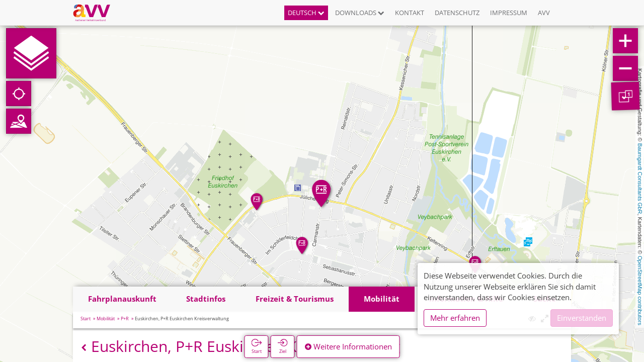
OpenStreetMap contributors (640, 291)
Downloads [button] (360, 13)
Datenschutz (457, 13)
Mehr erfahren (455, 318)
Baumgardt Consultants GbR (640, 179)
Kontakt (410, 13)
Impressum (509, 13)
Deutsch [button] (306, 13)
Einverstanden (582, 318)
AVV (544, 13)
